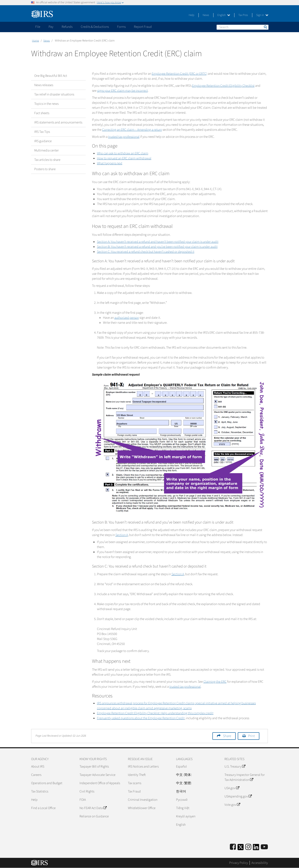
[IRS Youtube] (264, 847)
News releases (44, 85)
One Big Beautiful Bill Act (51, 76)
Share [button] (227, 736)
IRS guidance (43, 141)
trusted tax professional (124, 137)
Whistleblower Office (142, 808)
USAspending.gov (238, 796)
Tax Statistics (40, 791)
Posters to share (45, 169)
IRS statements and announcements (58, 122)
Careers (36, 775)
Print (251, 736)
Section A (122, 535)
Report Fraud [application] (143, 27)
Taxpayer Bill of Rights (94, 767)
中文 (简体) (184, 775)
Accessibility (260, 863)
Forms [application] (121, 27)
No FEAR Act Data (93, 808)
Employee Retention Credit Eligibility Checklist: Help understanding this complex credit (155, 713)
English (224, 15)
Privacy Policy (239, 863)
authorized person (127, 318)
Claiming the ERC (215, 682)
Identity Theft (137, 775)
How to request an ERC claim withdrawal (124, 158)
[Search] (243, 27)
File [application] (38, 27)
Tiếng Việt (183, 808)
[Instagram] (248, 847)
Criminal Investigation (143, 800)
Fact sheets (42, 113)
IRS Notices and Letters (143, 767)
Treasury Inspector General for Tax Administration (245, 777)
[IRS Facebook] (233, 847)
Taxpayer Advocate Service (97, 775)
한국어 (181, 791)
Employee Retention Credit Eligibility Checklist (223, 86)
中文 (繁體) (184, 783)
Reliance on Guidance (94, 816)
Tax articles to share (47, 160)
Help (192, 15)
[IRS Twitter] (241, 848)
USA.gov (232, 788)
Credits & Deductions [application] (95, 27)
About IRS (38, 767)
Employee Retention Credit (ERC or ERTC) (180, 74)
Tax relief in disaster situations (54, 94)
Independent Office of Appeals (100, 783)
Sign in (262, 15)
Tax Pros (243, 15)
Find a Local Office (43, 808)
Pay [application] (51, 27)
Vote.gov (232, 805)
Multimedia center (47, 150)
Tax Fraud (134, 791)
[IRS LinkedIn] (256, 848)
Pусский (182, 800)
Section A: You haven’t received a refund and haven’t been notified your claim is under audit (158, 242)
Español (181, 767)
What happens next (110, 163)
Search (265, 27)
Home (36, 41)
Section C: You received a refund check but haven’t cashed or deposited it (146, 252)
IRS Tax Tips (42, 132)
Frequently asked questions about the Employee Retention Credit (141, 718)
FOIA (83, 800)
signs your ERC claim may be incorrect (123, 91)
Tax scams (135, 783)
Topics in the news (46, 104)
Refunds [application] (67, 27)
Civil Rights (87, 791)
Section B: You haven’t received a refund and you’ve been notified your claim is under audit (157, 247)
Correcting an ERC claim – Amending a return (132, 130)
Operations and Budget (47, 783)
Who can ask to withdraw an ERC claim (123, 153)
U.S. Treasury (235, 767)
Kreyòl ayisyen (186, 816)
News (206, 15)
